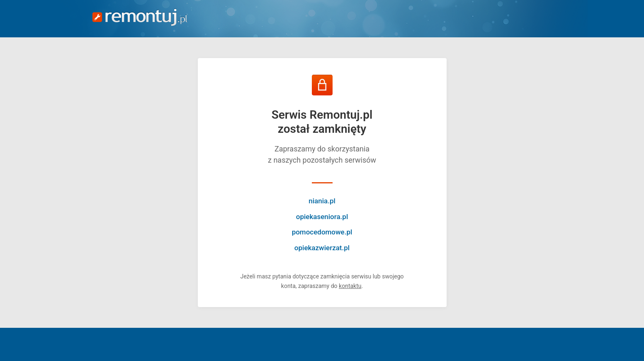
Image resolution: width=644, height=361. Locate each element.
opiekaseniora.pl (322, 217)
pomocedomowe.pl (322, 232)
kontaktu (350, 286)
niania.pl (322, 201)
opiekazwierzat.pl (322, 248)
